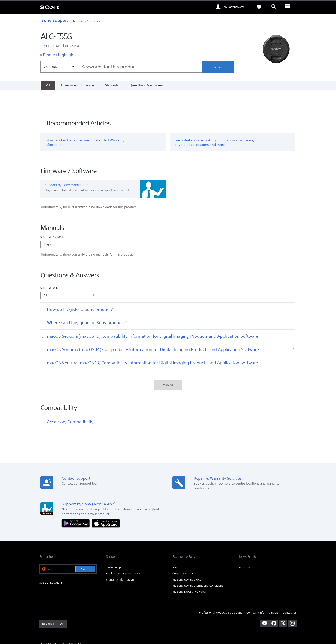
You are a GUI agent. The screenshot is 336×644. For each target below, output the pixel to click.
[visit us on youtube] (265, 600)
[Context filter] (59, 67)
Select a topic (49, 265)
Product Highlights (60, 55)
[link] (50, 7)
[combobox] (121, 67)
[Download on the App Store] (106, 500)
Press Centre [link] (247, 544)
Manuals (112, 85)
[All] (48, 85)
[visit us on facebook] (274, 600)
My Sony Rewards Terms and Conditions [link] (198, 562)
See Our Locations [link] (51, 560)
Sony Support (54, 20)
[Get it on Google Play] (77, 500)
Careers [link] (274, 589)
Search (218, 67)
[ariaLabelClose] (289, 7)
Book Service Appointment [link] (123, 550)
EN (61, 601)
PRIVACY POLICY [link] (76, 621)
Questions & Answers (147, 85)
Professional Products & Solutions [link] (221, 589)
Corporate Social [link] (183, 550)
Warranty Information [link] (120, 556)
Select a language (53, 214)
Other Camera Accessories (85, 21)
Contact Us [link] (290, 589)
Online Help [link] (113, 544)
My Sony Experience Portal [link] (189, 568)
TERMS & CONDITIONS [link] (52, 621)
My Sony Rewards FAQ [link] (187, 556)
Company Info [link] (255, 589)
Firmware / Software (77, 85)
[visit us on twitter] (283, 600)
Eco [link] (175, 544)
